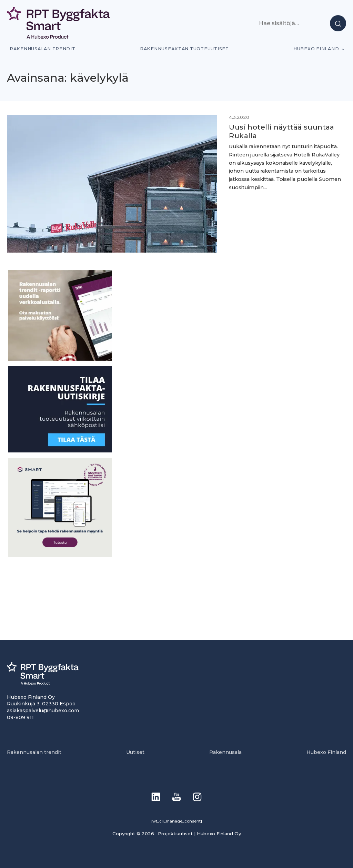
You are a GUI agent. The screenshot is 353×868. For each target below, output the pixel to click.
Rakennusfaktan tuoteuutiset (184, 49)
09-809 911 (20, 717)
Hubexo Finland (316, 49)
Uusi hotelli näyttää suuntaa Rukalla (277, 131)
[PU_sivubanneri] (60, 359)
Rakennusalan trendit (43, 49)
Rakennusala (225, 752)
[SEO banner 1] (60, 555)
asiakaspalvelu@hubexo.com (43, 710)
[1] (60, 450)
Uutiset (135, 752)
